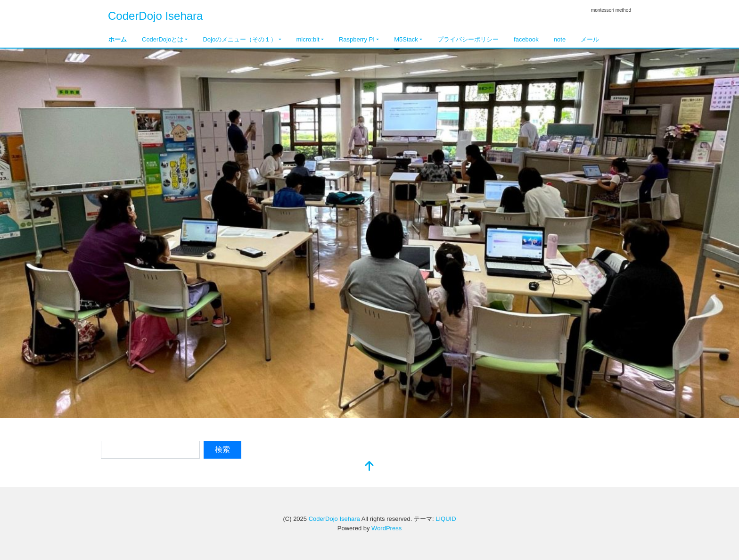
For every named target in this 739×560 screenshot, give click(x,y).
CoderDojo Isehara (155, 16)
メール (590, 39)
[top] (369, 467)
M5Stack (406, 39)
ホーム (118, 39)
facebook (526, 39)
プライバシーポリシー (468, 39)
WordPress (386, 528)
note (560, 39)
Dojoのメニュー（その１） (240, 39)
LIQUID (446, 519)
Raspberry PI (357, 39)
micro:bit (308, 39)
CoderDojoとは (163, 39)
